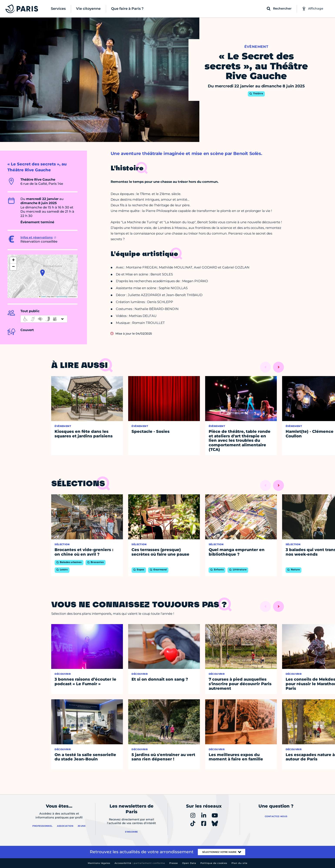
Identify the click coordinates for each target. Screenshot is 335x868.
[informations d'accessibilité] (44, 319)
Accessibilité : (140, 863)
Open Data (189, 863)
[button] (42, 273)
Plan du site (239, 863)
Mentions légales (99, 863)
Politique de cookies (214, 863)
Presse (174, 863)
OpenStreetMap (62, 297)
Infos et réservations (37, 237)
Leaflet (42, 297)
